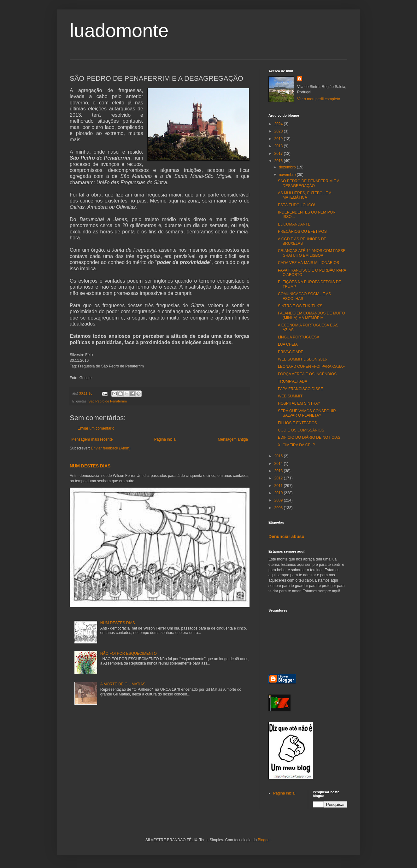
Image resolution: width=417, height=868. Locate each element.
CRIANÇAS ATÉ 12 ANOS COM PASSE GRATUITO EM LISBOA (312, 253)
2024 (279, 124)
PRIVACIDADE (291, 352)
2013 (279, 471)
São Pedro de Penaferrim (108, 401)
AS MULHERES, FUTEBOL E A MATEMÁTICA (305, 195)
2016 (279, 161)
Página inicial (165, 439)
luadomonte (119, 30)
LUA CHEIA (288, 344)
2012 (279, 478)
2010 (279, 493)
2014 (279, 464)
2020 (279, 131)
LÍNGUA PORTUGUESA (299, 337)
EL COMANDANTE (294, 224)
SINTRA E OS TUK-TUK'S (300, 306)
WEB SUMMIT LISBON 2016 (302, 359)
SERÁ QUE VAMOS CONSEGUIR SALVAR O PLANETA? (307, 413)
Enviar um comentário (96, 428)
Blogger (264, 840)
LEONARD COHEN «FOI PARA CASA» (311, 367)
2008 (279, 508)
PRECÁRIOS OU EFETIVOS (302, 232)
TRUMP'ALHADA (293, 381)
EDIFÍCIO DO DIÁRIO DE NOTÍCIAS (309, 437)
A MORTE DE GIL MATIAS (123, 684)
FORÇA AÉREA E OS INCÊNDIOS (307, 374)
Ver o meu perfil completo (319, 99)
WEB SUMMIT (290, 396)
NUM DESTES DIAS (90, 466)
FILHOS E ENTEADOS (297, 423)
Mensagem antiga (233, 439)
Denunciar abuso (286, 537)
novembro (288, 175)
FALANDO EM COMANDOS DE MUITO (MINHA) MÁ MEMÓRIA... (311, 315)
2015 (279, 456)
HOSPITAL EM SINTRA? (299, 403)
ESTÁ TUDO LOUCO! (297, 205)
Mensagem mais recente (92, 439)
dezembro (288, 167)
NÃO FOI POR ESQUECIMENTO (129, 654)
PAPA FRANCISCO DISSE (300, 389)
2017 (279, 154)
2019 (279, 139)
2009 (279, 500)
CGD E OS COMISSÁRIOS (301, 430)
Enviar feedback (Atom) (111, 448)
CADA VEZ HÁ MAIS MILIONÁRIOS (308, 263)
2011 (279, 486)
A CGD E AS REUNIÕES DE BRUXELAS (302, 241)
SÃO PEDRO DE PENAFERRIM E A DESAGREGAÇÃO (309, 183)
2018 (279, 146)
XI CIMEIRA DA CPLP (297, 445)
